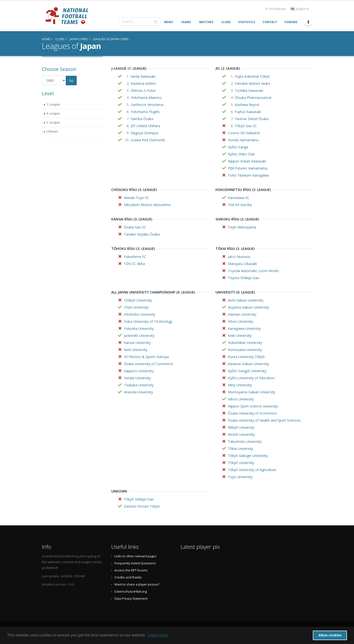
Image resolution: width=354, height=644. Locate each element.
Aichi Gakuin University (246, 300)
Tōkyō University (241, 463)
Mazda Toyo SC (136, 198)
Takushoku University (245, 441)
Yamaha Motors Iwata (252, 83)
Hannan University (242, 314)
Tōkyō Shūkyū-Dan (139, 499)
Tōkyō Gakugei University (248, 456)
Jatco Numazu (239, 257)
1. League (53, 104)
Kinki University (240, 336)
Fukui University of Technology (148, 321)
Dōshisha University (140, 314)
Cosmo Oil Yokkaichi (244, 133)
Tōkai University (240, 449)
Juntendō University (139, 336)
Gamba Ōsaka (142, 119)
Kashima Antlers (144, 83)
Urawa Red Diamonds (148, 140)
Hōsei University (241, 321)
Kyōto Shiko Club (241, 154)
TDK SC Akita (134, 264)
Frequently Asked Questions (135, 563)
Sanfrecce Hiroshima (147, 105)
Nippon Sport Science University (253, 406)
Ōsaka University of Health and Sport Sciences (264, 420)
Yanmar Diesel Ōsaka (252, 119)
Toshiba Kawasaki (249, 90)
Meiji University (240, 385)
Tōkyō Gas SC (246, 126)
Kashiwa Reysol (247, 105)
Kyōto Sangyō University (247, 371)
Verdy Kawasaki (143, 76)
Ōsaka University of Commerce (149, 364)
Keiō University (136, 350)
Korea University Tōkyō (246, 357)
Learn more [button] (158, 635)
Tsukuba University (139, 385)
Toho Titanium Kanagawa (248, 175)
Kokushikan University (245, 343)
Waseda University (138, 392)
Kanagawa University (244, 328)
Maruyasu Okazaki (242, 264)
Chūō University (136, 307)
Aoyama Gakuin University (248, 307)
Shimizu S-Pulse (143, 90)
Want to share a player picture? (137, 584)
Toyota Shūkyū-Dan (244, 278)
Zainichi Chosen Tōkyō (142, 506)
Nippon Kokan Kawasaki (247, 161)
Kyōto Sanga (238, 147)
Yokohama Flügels (145, 112)
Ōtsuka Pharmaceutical (253, 98)
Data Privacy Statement (131, 599)
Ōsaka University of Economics (252, 413)
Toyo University (240, 477)
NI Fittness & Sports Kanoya (146, 357)
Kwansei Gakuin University (248, 364)
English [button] (300, 9)
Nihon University (241, 399)
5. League (53, 122)
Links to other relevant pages (135, 556)
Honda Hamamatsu (243, 140)
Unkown (52, 131)
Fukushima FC (135, 257)
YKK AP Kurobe (240, 205)
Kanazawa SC (239, 198)
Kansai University (137, 343)
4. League (53, 113)
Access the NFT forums (131, 570)
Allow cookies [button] (330, 635)
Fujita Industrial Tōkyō (252, 76)
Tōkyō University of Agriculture (252, 470)
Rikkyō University (241, 427)
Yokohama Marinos (146, 98)
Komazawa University (245, 350)
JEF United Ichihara (145, 126)
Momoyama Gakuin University (252, 392)
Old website (276, 9)
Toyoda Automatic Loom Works (253, 271)
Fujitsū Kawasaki (248, 112)
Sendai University (137, 378)
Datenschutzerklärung (131, 592)
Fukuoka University (139, 328)
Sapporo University (139, 371)
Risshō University (241, 434)
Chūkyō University (138, 300)
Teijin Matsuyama (242, 227)
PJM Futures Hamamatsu (248, 168)
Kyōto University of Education (251, 378)
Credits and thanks (128, 577)
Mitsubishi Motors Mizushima (147, 205)
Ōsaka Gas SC (135, 227)
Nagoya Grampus (145, 133)
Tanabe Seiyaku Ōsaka (142, 234)
